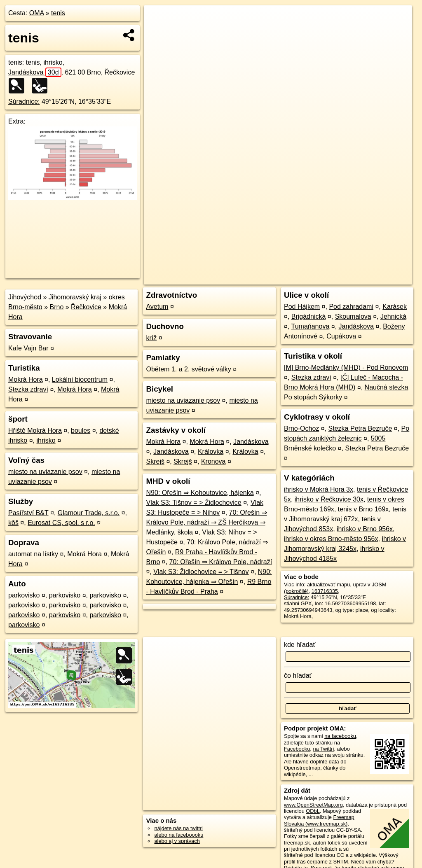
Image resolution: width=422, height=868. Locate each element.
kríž (151, 338)
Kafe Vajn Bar (28, 348)
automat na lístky (33, 554)
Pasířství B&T (28, 513)
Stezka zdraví (28, 389)
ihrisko (46, 440)
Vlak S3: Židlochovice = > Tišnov (201, 572)
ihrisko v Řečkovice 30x (329, 499)
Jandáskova (35, 72)
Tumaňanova (310, 326)
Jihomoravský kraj (75, 297)
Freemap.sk (314, 278)
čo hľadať (298, 675)
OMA (37, 13)
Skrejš (155, 461)
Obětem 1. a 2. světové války (188, 369)
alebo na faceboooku (179, 835)
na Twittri (323, 749)
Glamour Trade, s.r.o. (89, 513)
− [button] (158, 32)
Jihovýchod (25, 297)
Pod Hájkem (302, 307)
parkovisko (24, 595)
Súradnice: (24, 101)
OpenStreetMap (272, 278)
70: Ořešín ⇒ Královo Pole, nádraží (221, 562)
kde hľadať (300, 645)
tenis (58, 13)
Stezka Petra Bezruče (360, 428)
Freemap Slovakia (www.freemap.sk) (319, 820)
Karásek (395, 307)
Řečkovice (86, 307)
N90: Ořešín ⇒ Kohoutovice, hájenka (200, 493)
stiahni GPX (298, 603)
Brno (57, 307)
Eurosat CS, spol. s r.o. (61, 523)
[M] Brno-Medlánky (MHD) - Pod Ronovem (346, 367)
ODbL (313, 811)
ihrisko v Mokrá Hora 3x (319, 489)
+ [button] (158, 19)
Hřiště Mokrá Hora (35, 430)
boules (81, 430)
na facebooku (340, 736)
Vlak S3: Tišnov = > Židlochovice (193, 503)
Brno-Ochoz (301, 428)
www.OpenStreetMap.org (313, 805)
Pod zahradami (351, 307)
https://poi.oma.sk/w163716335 (376, 278)
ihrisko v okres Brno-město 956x (331, 539)
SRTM (340, 862)
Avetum (157, 307)
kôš (13, 523)
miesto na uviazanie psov (45, 472)
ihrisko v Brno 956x (365, 529)
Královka (211, 451)
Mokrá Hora (26, 379)
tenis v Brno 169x (363, 509)
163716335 (325, 591)
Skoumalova (353, 316)
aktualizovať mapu (328, 584)
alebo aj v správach (177, 841)
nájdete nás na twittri (178, 828)
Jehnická (393, 316)
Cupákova (341, 336)
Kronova (213, 461)
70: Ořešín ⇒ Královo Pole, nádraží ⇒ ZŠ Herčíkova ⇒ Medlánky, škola (206, 522)
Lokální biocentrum (80, 379)
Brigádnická (309, 316)
